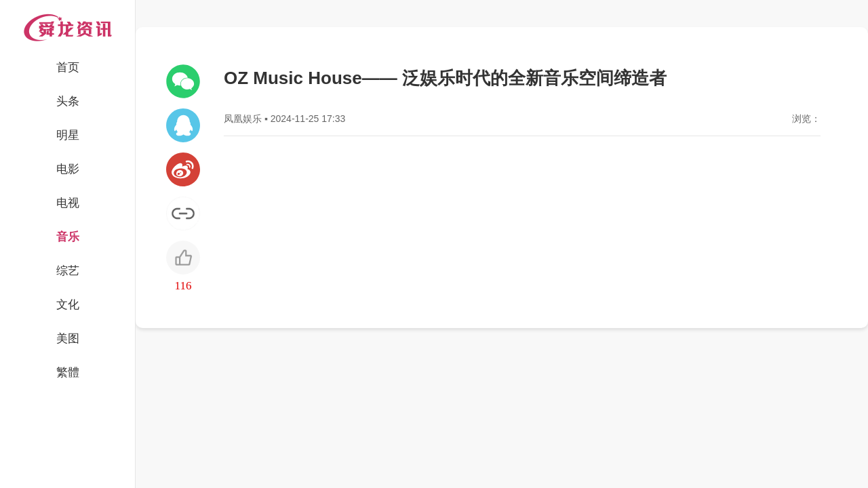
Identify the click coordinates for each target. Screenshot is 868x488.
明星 (68, 135)
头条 (68, 101)
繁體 (68, 372)
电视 (68, 203)
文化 (68, 305)
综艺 (68, 271)
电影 (68, 169)
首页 (68, 67)
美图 (68, 339)
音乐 (68, 237)
